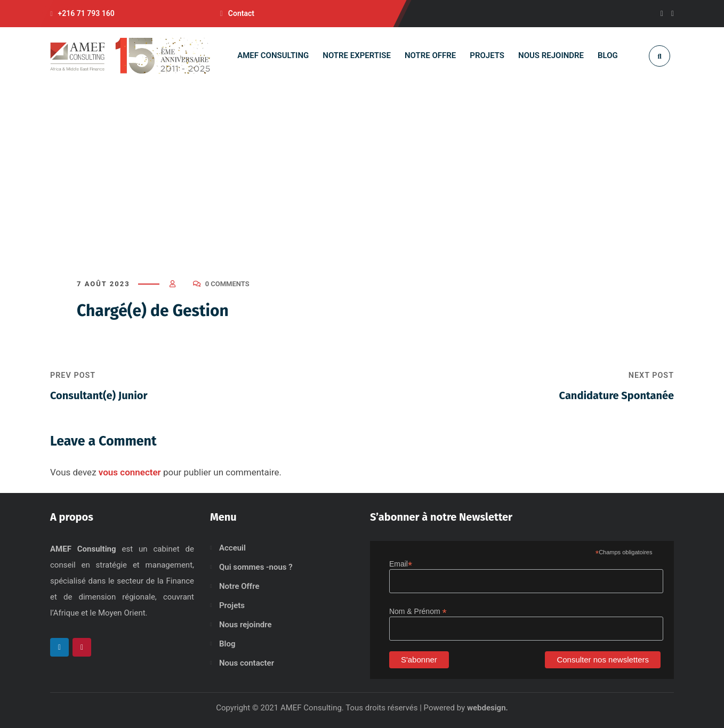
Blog (227, 644)
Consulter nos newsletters (603, 660)
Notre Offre (239, 586)
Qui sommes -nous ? (256, 567)
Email (401, 564)
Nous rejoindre (246, 625)
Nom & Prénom (418, 612)
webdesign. (488, 708)
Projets (232, 605)
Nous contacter (247, 663)
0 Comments (227, 284)
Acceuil (232, 548)
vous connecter (130, 472)
